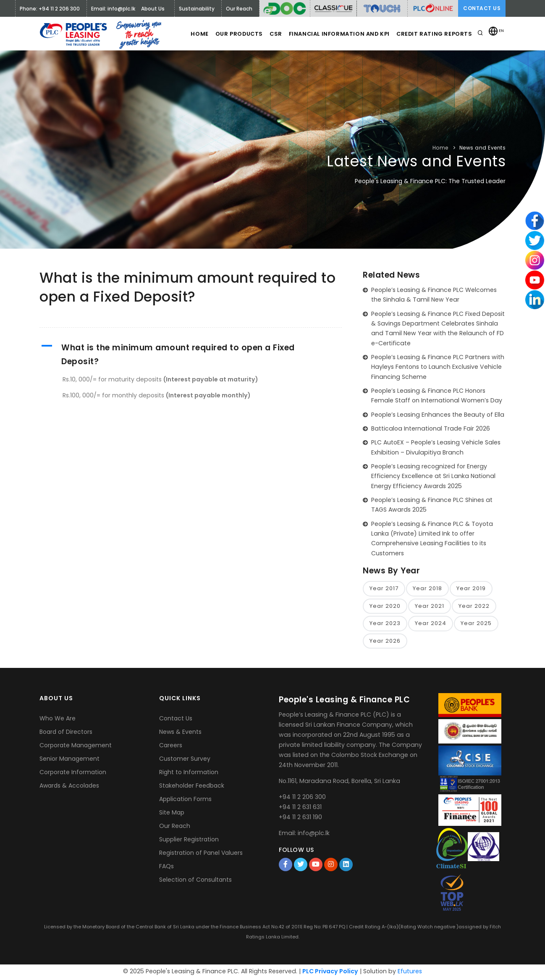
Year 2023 (385, 624)
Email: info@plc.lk (113, 9)
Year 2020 (385, 607)
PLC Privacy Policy (330, 973)
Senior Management (69, 760)
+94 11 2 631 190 (300, 818)
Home (187, 34)
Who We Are (58, 720)
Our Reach (175, 828)
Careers (171, 747)
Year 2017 (384, 589)
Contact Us (482, 8)
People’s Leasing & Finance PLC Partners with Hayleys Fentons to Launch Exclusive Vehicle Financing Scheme (438, 367)
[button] (191, 355)
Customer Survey (185, 760)
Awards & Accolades (69, 787)
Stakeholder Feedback (192, 787)
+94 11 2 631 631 (300, 808)
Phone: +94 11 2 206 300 (50, 9)
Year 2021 (430, 607)
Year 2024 (431, 624)
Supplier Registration (189, 841)
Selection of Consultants (195, 881)
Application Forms (185, 801)
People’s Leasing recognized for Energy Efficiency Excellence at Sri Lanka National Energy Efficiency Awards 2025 (433, 476)
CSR (271, 34)
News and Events (483, 148)
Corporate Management (76, 747)
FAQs (166, 868)
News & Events (180, 733)
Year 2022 (474, 607)
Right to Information (189, 774)
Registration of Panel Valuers (201, 854)
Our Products (230, 34)
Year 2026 (385, 642)
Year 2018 (427, 589)
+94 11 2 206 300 (302, 798)
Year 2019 (471, 589)
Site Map (172, 814)
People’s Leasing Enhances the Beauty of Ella (438, 415)
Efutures (410, 973)
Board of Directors (66, 733)
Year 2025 (476, 624)
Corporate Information (73, 774)
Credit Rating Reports (434, 34)
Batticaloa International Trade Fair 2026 (431, 428)
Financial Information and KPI (337, 34)
